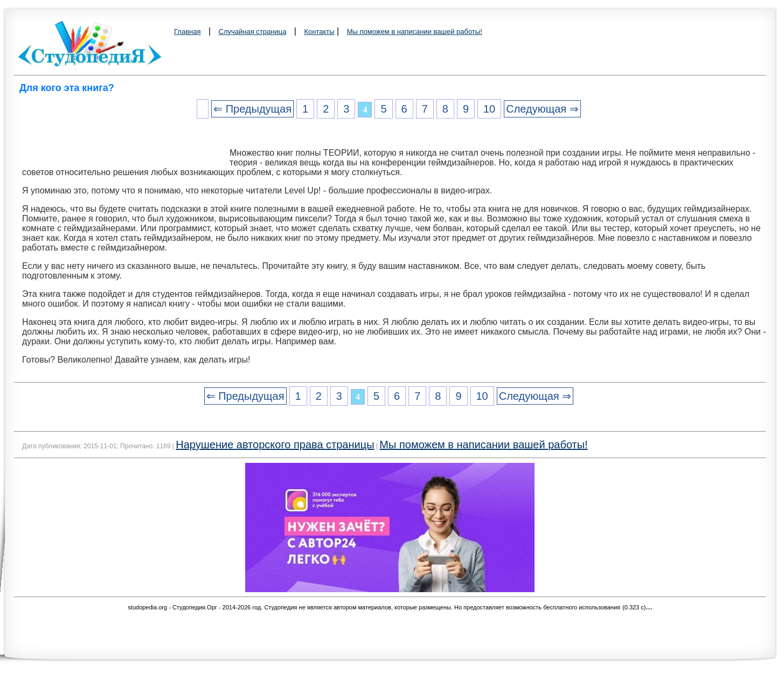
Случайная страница (253, 32)
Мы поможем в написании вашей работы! (415, 32)
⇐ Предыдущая (252, 109)
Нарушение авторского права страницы (275, 445)
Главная (187, 32)
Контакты (319, 32)
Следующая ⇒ (542, 109)
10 (489, 109)
